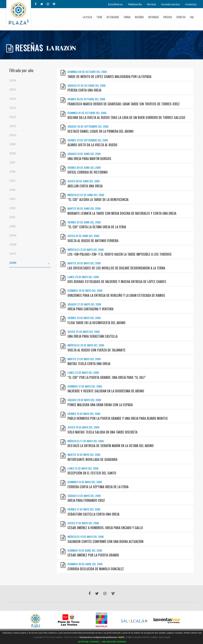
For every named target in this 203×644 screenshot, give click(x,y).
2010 (12, 226)
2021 (13, 126)
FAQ (192, 17)
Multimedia (135, 4)
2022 (13, 117)
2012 (12, 208)
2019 (12, 144)
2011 (12, 217)
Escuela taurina (170, 4)
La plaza (87, 17)
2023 (13, 108)
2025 (13, 90)
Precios (168, 17)
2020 (13, 135)
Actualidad (113, 17)
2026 (13, 80)
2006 (30, 263)
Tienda (127, 17)
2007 (13, 254)
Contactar (191, 4)
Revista (152, 4)
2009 (13, 235)
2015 (13, 181)
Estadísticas (115, 4)
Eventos (181, 17)
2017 (12, 162)
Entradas (154, 17)
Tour (99, 17)
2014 (12, 190)
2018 (13, 153)
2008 (13, 245)
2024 (13, 99)
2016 (12, 172)
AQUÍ (121, 637)
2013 (12, 199)
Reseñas (139, 17)
